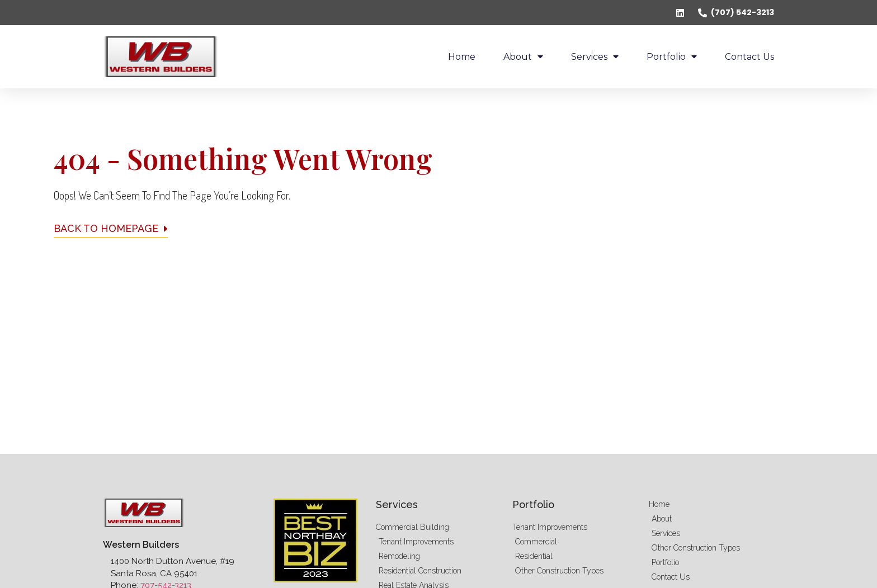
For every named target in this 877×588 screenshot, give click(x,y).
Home (462, 57)
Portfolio (672, 56)
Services (595, 56)
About (523, 56)
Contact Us (749, 57)
